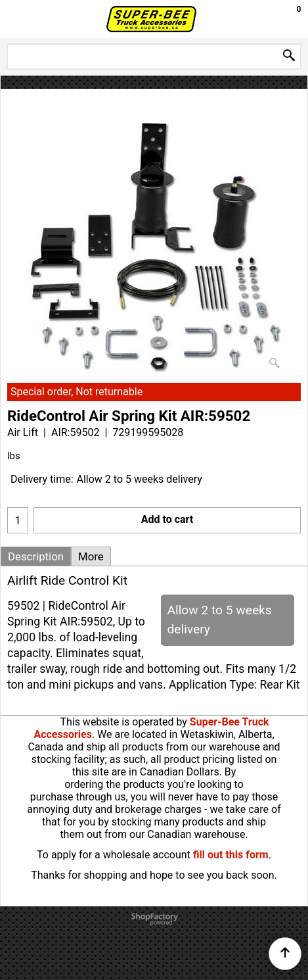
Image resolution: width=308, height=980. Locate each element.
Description (36, 556)
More (91, 556)
